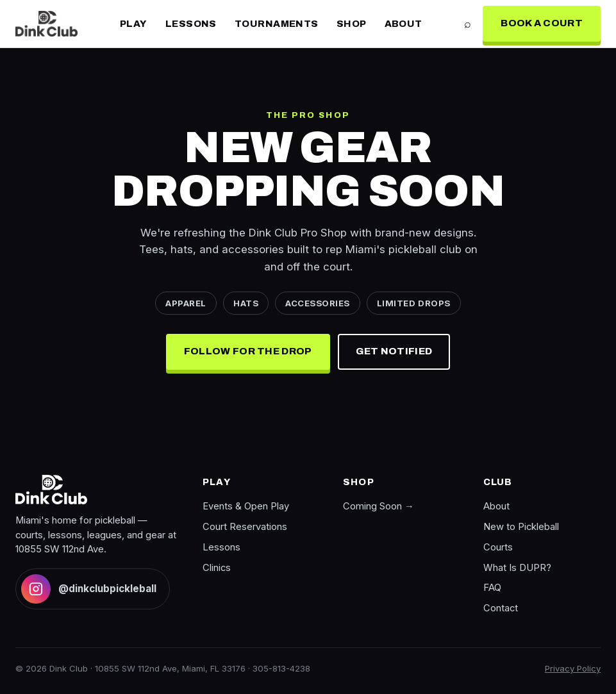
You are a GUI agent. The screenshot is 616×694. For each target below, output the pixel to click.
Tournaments (277, 24)
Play (134, 24)
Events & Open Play (246, 506)
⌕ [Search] (468, 23)
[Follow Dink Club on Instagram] (93, 589)
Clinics (217, 568)
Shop (352, 24)
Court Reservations (245, 527)
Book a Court (542, 23)
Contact (501, 608)
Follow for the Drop (248, 351)
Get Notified (394, 351)
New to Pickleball (521, 527)
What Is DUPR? (517, 568)
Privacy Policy (573, 668)
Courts (498, 547)
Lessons (191, 24)
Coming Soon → (379, 506)
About (404, 24)
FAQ (492, 588)
